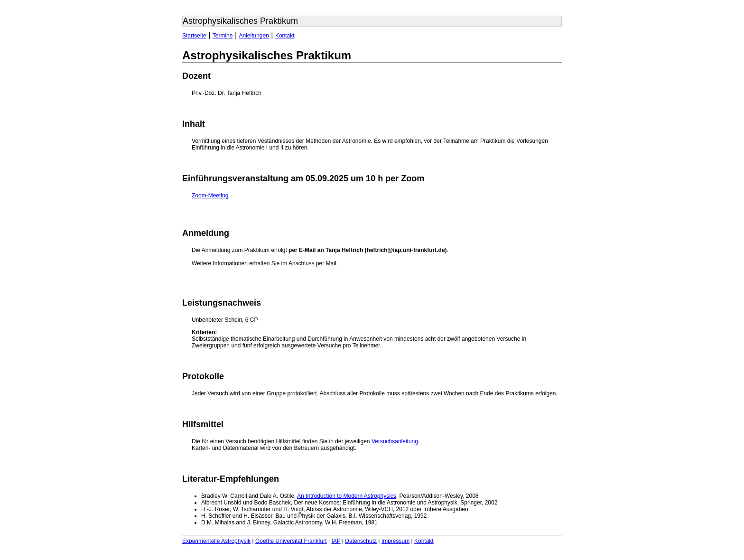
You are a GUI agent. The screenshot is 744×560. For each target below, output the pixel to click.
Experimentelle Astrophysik (216, 541)
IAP (336, 541)
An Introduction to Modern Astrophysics (347, 496)
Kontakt (285, 36)
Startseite (194, 36)
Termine (223, 36)
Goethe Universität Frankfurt (291, 541)
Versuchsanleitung (395, 441)
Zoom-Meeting (210, 196)
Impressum (395, 541)
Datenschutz (361, 541)
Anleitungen (254, 36)
